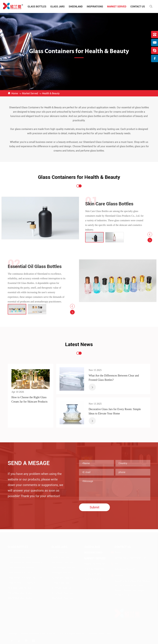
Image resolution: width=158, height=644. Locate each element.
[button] (150, 234)
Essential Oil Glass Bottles (35, 266)
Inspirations (95, 7)
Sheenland (76, 7)
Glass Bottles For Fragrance (22, 582)
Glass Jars (57, 7)
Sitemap (92, 633)
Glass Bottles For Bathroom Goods (25, 577)
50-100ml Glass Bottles (19, 587)
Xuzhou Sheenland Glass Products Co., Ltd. (43, 633)
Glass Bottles (37, 7)
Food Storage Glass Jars (63, 567)
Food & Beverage (93, 578)
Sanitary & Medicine (95, 563)
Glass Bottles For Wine (19, 556)
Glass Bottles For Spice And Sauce (25, 562)
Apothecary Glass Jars (63, 577)
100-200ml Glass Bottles (20, 592)
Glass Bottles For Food (19, 551)
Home (15, 93)
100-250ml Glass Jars (62, 592)
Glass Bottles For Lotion (20, 572)
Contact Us (138, 7)
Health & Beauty (51, 93)
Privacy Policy (105, 633)
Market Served (117, 7)
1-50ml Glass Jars (60, 582)
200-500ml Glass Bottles (20, 597)
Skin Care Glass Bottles (109, 204)
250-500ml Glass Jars (62, 597)
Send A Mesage (29, 463)
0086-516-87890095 (125, 568)
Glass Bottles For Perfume (21, 567)
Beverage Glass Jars (61, 572)
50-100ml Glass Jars (62, 587)
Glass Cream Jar (60, 551)
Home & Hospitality (94, 568)
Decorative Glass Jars (62, 562)
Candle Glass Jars (60, 556)
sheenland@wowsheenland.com (130, 557)
